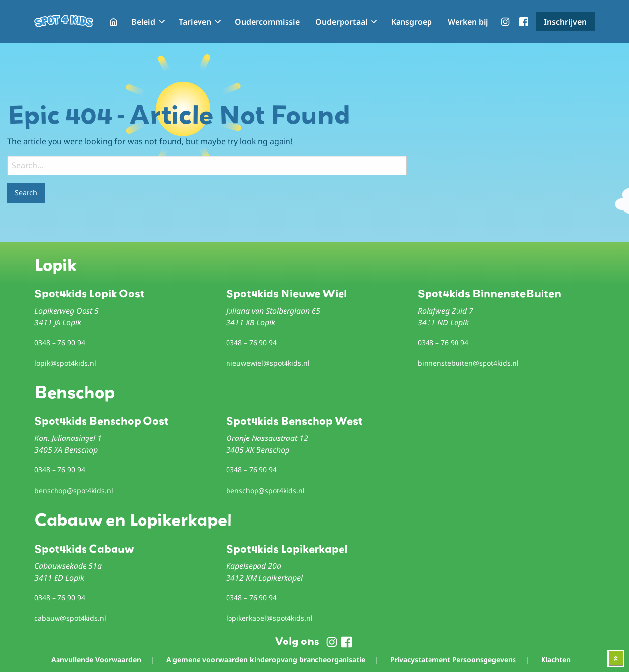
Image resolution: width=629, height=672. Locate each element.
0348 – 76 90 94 (60, 342)
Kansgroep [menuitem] (412, 22)
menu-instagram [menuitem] (505, 22)
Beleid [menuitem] (143, 22)
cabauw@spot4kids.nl (70, 618)
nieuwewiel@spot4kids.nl (268, 363)
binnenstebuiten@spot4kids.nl (468, 363)
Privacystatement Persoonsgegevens (453, 659)
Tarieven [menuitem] (195, 22)
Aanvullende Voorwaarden (96, 659)
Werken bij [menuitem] (468, 22)
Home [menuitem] (114, 22)
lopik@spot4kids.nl (65, 363)
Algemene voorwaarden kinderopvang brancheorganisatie (266, 659)
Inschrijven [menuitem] (565, 22)
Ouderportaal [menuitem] (342, 22)
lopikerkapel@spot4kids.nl (269, 618)
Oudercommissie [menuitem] (267, 22)
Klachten (556, 659)
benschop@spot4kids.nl (74, 490)
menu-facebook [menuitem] (524, 22)
